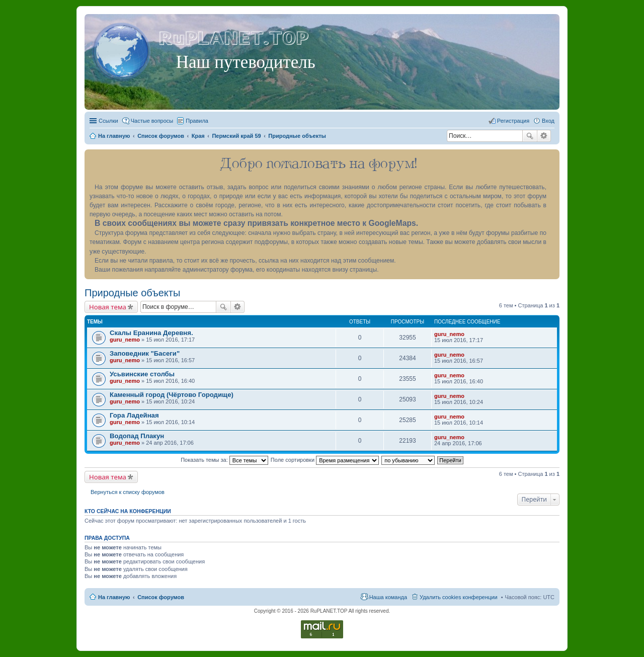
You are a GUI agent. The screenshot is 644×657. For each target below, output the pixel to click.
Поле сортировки (325, 460)
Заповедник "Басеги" (145, 353)
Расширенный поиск (544, 136)
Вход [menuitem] (548, 121)
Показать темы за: (224, 460)
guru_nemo (125, 340)
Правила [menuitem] (197, 121)
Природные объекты (132, 293)
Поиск (530, 136)
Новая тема (108, 307)
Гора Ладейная (134, 415)
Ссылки (108, 121)
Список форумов (161, 597)
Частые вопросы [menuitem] (152, 121)
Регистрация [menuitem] (513, 121)
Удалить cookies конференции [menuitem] (459, 597)
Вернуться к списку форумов (128, 492)
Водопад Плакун (137, 436)
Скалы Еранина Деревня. (151, 333)
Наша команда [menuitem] (388, 597)
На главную (114, 597)
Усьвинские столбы (142, 374)
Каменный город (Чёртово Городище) (172, 395)
